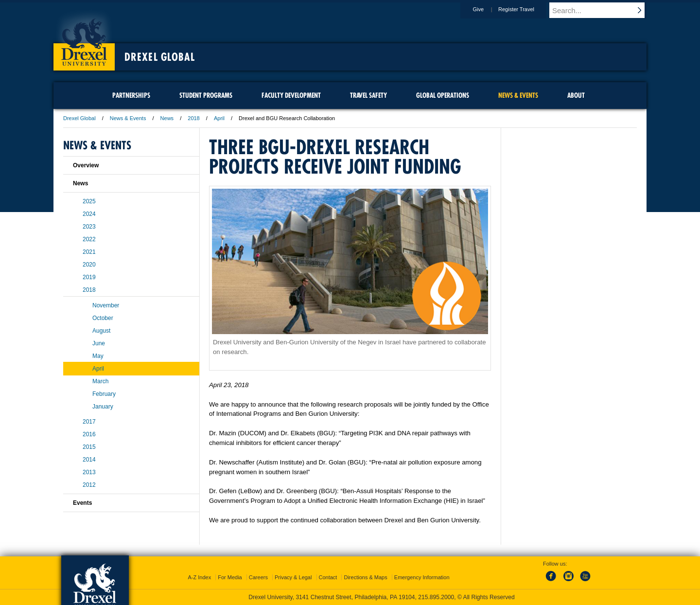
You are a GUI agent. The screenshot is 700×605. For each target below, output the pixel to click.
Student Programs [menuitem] (206, 95)
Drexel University (84, 39)
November (106, 305)
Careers (258, 577)
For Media (230, 577)
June (99, 343)
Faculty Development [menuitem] (291, 95)
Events (82, 503)
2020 (89, 265)
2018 (193, 118)
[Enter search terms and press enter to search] (602, 10)
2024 (89, 214)
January (103, 407)
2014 (89, 460)
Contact (328, 577)
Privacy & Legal (293, 577)
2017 (89, 422)
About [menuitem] (576, 95)
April (219, 118)
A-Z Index (199, 577)
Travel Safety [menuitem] (368, 95)
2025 (89, 201)
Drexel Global (160, 57)
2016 (89, 434)
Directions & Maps (365, 577)
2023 (89, 227)
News (167, 118)
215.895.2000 (436, 597)
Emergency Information (422, 577)
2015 (89, 447)
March (100, 381)
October (103, 318)
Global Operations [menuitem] (443, 95)
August (101, 331)
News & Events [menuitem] (518, 95)
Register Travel (525, 9)
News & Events (128, 118)
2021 (89, 252)
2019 (89, 277)
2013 (89, 472)
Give (487, 9)
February (104, 394)
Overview (86, 165)
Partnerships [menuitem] (131, 95)
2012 (89, 485)
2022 (89, 239)
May (98, 356)
